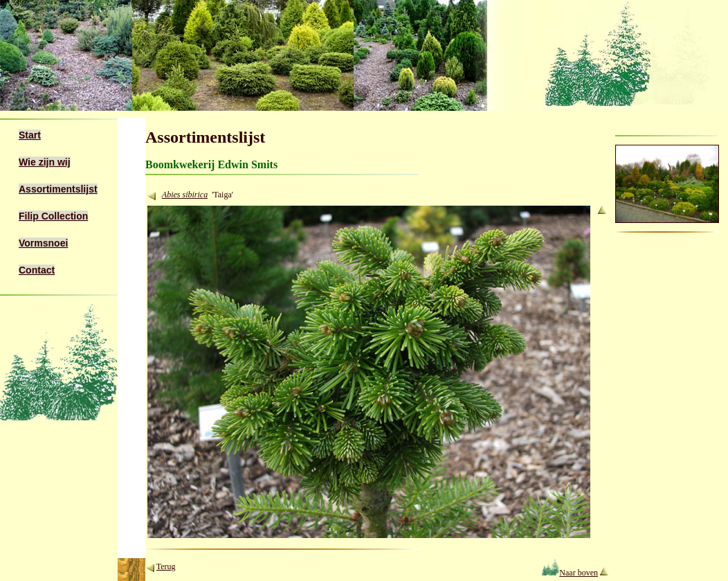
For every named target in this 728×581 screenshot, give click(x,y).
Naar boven (570, 573)
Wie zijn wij (45, 162)
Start (30, 135)
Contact (37, 270)
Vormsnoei (43, 243)
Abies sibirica (185, 195)
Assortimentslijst (58, 189)
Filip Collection (53, 216)
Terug (166, 566)
